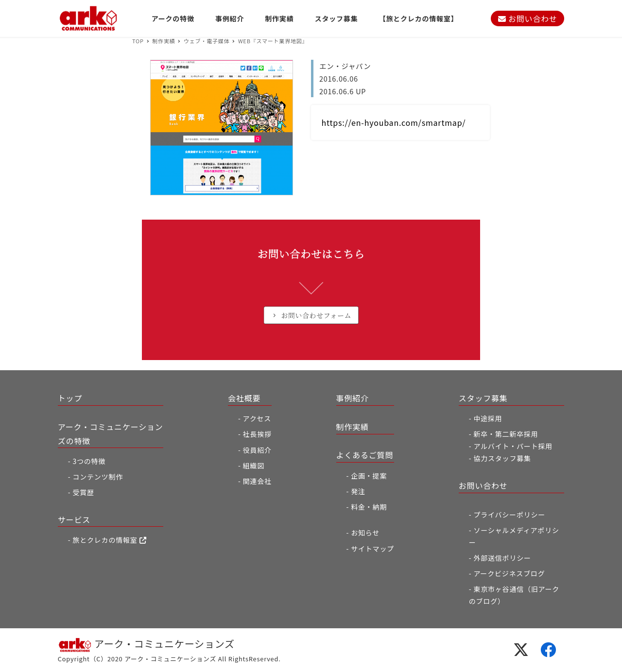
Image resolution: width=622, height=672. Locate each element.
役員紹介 (257, 450)
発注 (358, 491)
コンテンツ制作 (98, 477)
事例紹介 (353, 398)
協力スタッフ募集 (502, 458)
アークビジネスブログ (509, 573)
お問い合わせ (528, 18)
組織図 (254, 465)
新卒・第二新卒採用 (506, 434)
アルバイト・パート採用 (513, 446)
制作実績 (353, 427)
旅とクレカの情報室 (109, 540)
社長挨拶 (257, 434)
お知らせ (365, 533)
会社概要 (244, 398)
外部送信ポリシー (502, 558)
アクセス (257, 418)
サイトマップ (372, 549)
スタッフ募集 (483, 398)
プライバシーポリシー (509, 515)
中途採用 (488, 418)
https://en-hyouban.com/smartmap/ (394, 122)
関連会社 (257, 481)
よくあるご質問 (365, 455)
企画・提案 (369, 476)
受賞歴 (83, 492)
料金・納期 (369, 507)
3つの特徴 (89, 461)
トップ (70, 398)
